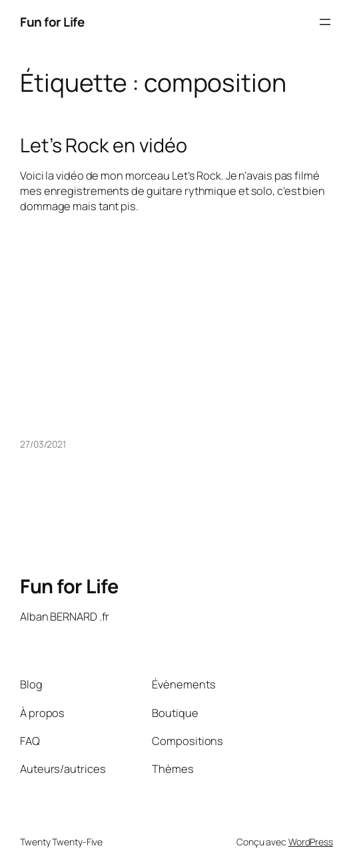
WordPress (311, 842)
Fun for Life (52, 22)
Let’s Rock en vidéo (104, 145)
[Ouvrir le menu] (325, 22)
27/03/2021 (43, 444)
